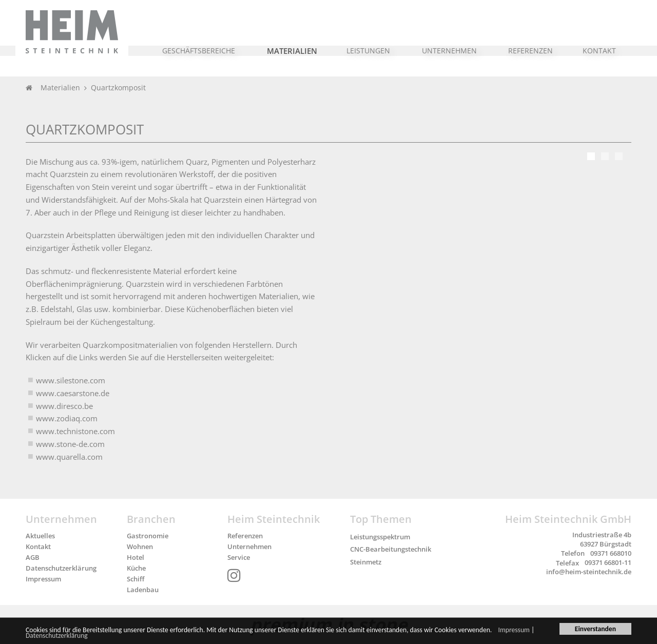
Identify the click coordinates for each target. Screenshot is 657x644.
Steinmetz (366, 562)
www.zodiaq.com (67, 418)
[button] (199, 46)
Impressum (514, 631)
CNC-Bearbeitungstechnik (391, 549)
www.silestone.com (71, 380)
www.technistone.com (75, 431)
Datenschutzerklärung (57, 637)
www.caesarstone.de (73, 393)
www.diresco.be (64, 406)
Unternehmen (61, 519)
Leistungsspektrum (380, 537)
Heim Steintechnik (274, 519)
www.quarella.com (69, 457)
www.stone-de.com (70, 444)
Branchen (151, 519)
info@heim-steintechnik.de (589, 572)
